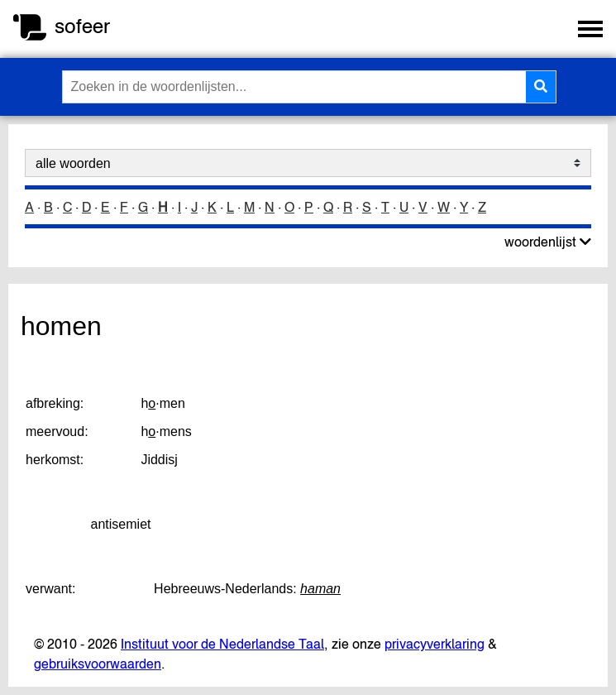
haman (320, 589)
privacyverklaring (435, 644)
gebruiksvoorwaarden (98, 664)
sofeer (82, 26)
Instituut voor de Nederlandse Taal (222, 644)
